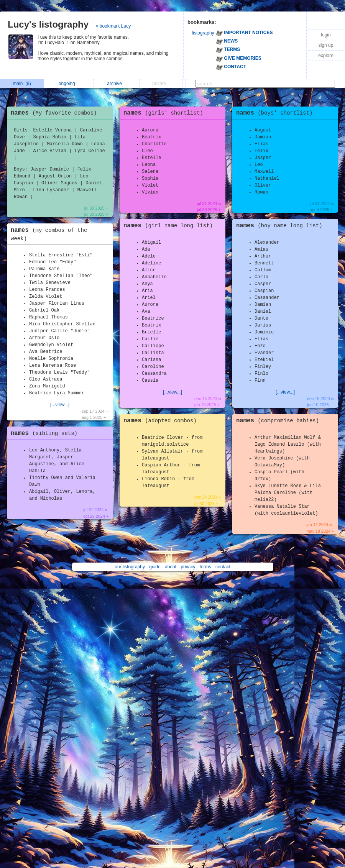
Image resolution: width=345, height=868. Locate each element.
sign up (326, 45)
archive (116, 84)
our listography (130, 567)
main (22, 84)
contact (223, 567)
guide (155, 567)
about (171, 567)
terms (205, 567)
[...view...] (60, 405)
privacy (188, 567)
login (326, 35)
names (56, 113)
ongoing (69, 84)
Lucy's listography (48, 24)
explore (326, 56)
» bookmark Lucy (113, 26)
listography (203, 33)
